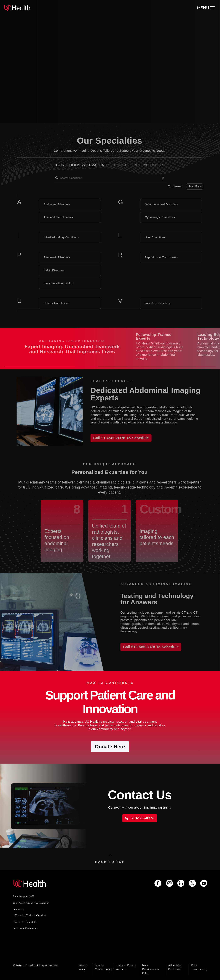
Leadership (19, 909)
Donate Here (110, 747)
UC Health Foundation (26, 922)
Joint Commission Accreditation (31, 903)
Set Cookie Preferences (25, 928)
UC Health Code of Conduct (30, 915)
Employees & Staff (23, 896)
